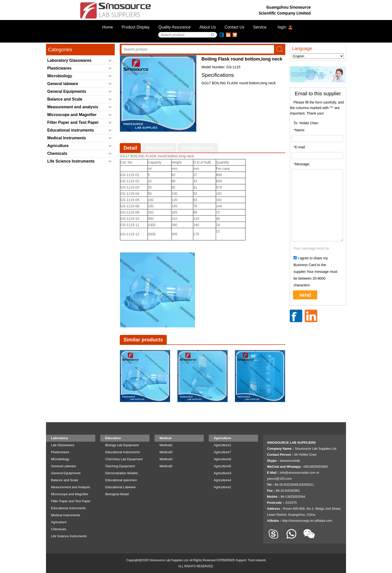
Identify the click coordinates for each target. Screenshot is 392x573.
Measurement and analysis (73, 107)
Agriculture (58, 146)
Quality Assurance (175, 27)
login (282, 27)
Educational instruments (71, 130)
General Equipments (67, 91)
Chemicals (57, 153)
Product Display (136, 27)
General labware (63, 84)
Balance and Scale (65, 99)
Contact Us (234, 27)
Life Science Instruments (71, 161)
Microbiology (60, 76)
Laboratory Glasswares (69, 60)
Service (260, 27)
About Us (208, 27)
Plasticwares (59, 68)
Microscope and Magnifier (72, 115)
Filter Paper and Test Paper (73, 122)
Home (108, 27)
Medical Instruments (67, 138)
